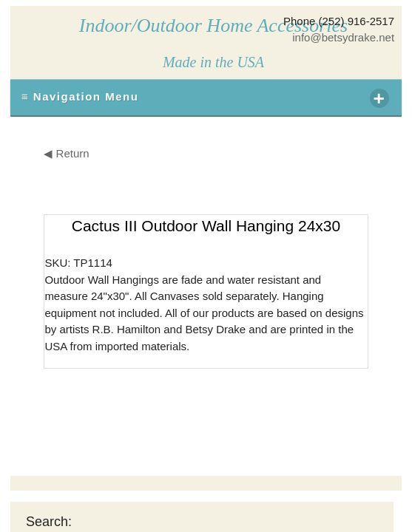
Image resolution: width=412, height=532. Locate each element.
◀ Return (66, 153)
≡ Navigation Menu (205, 98)
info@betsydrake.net (343, 37)
